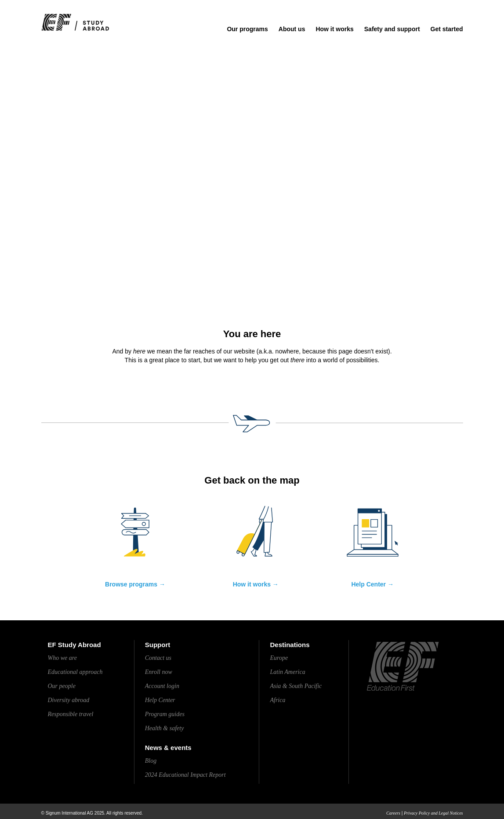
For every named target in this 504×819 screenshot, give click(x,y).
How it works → (256, 584)
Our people (62, 686)
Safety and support (392, 29)
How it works (334, 29)
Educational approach (75, 672)
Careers (393, 813)
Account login (162, 686)
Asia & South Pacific (296, 686)
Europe (279, 658)
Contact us (158, 658)
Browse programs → (135, 584)
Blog (151, 761)
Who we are (62, 658)
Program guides (165, 714)
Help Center (160, 700)
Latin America (287, 672)
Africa (277, 700)
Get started (447, 29)
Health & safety (165, 728)
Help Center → (372, 584)
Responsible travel (71, 714)
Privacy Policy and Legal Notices (433, 813)
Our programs (247, 29)
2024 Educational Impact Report (185, 775)
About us (292, 29)
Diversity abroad (69, 700)
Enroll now (159, 672)
